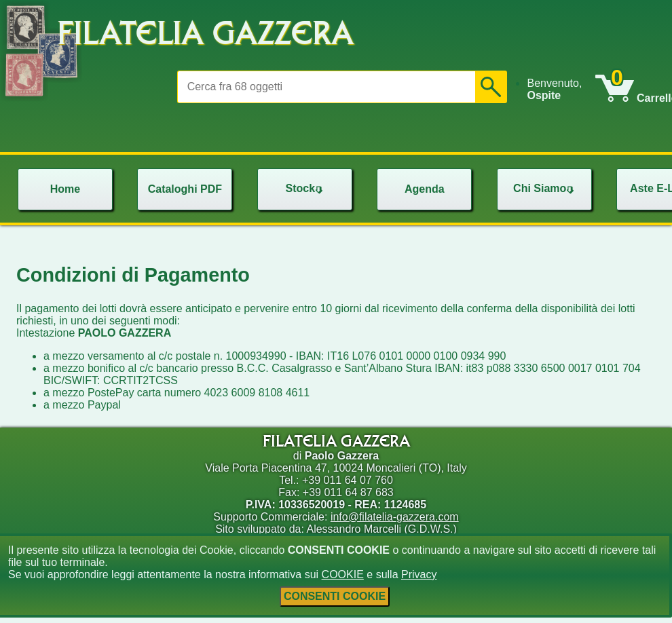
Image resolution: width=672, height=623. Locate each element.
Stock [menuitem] (306, 188)
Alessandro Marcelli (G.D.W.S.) (381, 529)
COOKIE (343, 574)
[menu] (561, 90)
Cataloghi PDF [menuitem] (185, 189)
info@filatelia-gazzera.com (395, 517)
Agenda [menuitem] (425, 189)
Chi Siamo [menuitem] (545, 188)
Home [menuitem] (65, 189)
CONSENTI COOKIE (335, 596)
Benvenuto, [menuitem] (554, 89)
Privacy (419, 574)
